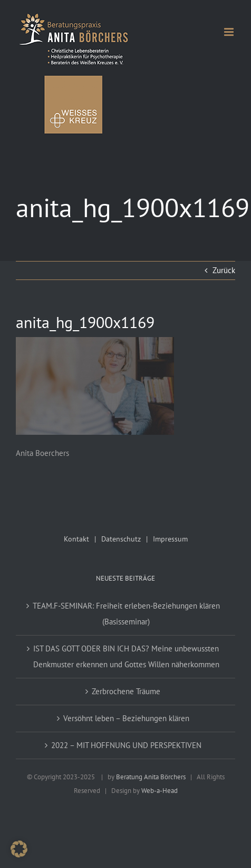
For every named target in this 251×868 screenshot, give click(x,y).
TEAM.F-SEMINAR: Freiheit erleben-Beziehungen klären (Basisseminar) (126, 614)
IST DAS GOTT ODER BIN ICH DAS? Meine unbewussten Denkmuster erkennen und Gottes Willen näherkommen (126, 656)
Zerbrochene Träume (126, 691)
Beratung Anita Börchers (151, 777)
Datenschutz (121, 539)
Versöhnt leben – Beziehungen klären (126, 718)
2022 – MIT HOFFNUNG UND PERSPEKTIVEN (126, 745)
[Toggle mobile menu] (230, 32)
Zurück (224, 270)
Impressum (170, 539)
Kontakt (76, 539)
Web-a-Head (160, 791)
